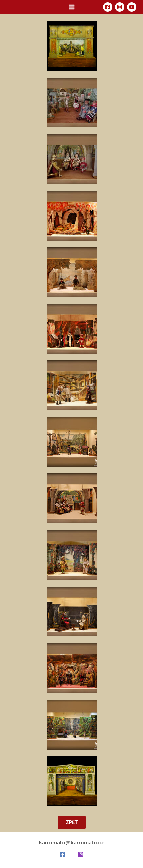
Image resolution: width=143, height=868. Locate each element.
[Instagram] (120, 7)
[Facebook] (108, 7)
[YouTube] (132, 7)
